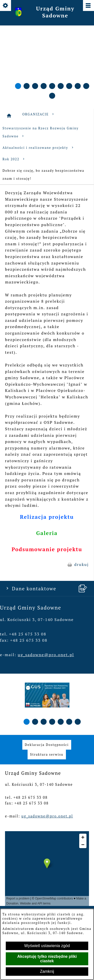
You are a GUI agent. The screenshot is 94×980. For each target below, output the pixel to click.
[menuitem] (47, 745)
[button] (18, 86)
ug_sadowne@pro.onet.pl (46, 655)
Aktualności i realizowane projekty (39, 148)
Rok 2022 (14, 159)
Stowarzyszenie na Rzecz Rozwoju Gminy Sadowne (41, 132)
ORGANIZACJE (39, 114)
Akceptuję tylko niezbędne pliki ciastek (47, 959)
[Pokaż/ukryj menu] (88, 6)
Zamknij (47, 971)
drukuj (81, 564)
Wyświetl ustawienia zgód (47, 946)
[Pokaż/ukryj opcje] (6, 6)
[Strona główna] (9, 116)
